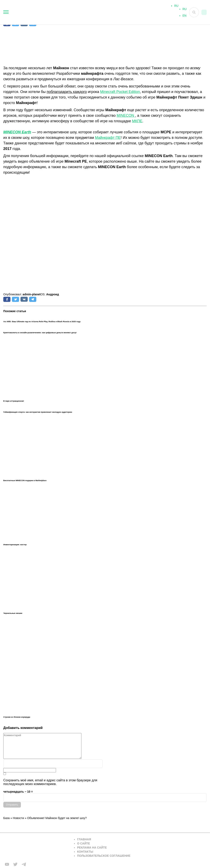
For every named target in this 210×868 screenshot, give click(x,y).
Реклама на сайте (92, 848)
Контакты (85, 852)
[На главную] (77, 12)
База (6, 818)
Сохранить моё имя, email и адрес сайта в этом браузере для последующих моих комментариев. (50, 782)
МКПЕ (137, 121)
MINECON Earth (17, 132)
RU (185, 11)
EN (184, 17)
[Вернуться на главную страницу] (36, 848)
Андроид (52, 294)
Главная (84, 839)
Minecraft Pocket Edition (120, 92)
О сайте (84, 843)
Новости (18, 818)
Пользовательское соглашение (104, 856)
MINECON (126, 116)
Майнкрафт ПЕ (108, 138)
